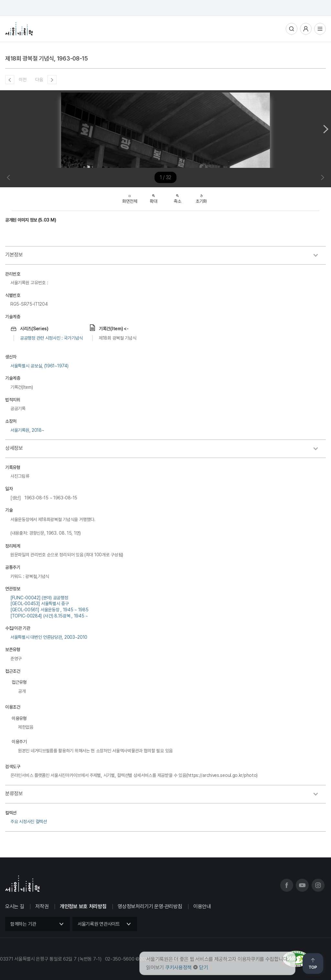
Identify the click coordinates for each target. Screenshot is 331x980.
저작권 (42, 906)
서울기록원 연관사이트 (99, 924)
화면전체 (130, 197)
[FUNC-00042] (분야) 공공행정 (39, 598)
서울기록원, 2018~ (27, 430)
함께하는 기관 (23, 924)
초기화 (201, 197)
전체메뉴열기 (320, 29)
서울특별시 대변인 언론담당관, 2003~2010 (49, 637)
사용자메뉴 (306, 29)
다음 (39, 80)
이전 (22, 80)
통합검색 (292, 29)
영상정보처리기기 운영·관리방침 (150, 906)
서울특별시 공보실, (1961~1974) (39, 366)
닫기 (203, 968)
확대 (153, 197)
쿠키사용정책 (178, 968)
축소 (177, 197)
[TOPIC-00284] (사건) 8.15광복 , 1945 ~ (49, 616)
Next (326, 129)
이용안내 (202, 906)
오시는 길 (15, 906)
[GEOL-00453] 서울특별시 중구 (40, 604)
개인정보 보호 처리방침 (83, 906)
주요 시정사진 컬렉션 (29, 822)
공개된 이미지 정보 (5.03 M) (31, 220)
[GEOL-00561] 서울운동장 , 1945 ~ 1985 (49, 610)
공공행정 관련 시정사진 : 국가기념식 (51, 338)
